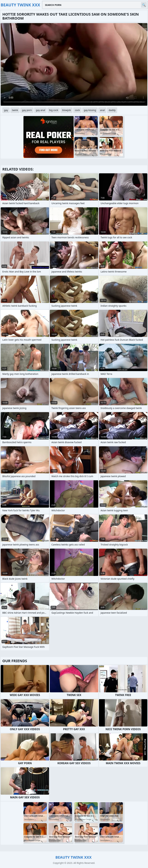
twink (15, 110)
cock (77, 110)
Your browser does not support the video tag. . (74, 64)
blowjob (66, 110)
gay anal (40, 110)
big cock (54, 110)
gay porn (27, 110)
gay (6, 110)
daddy (112, 110)
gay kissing (90, 110)
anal (102, 110)
